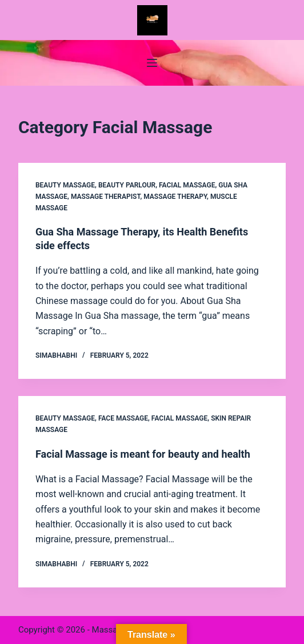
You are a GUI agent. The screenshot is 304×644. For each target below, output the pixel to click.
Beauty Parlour (127, 185)
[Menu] (152, 63)
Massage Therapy (175, 197)
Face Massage (123, 418)
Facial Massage (187, 185)
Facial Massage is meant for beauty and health (143, 454)
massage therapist (106, 197)
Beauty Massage (65, 185)
